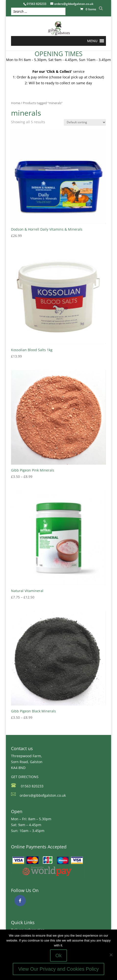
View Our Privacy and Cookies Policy (58, 969)
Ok (59, 955)
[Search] (101, 8)
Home (16, 103)
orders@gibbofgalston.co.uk (43, 795)
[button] (92, 41)
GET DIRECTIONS (25, 777)
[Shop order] (85, 122)
